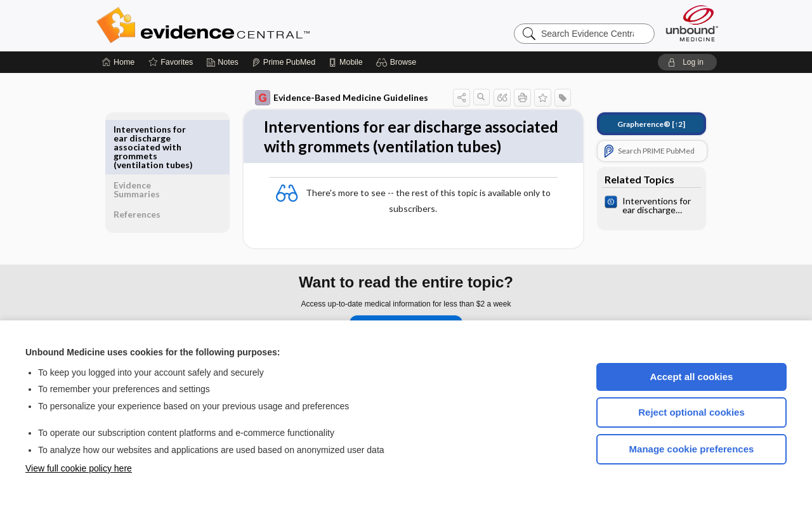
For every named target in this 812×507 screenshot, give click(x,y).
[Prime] (284, 62)
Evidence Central (254, 25)
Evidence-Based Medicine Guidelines (333, 98)
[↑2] (642, 124)
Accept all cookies (692, 377)
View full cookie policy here (79, 468)
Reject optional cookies (691, 412)
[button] (398, 62)
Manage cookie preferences (692, 449)
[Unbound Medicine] (692, 23)
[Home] (118, 62)
